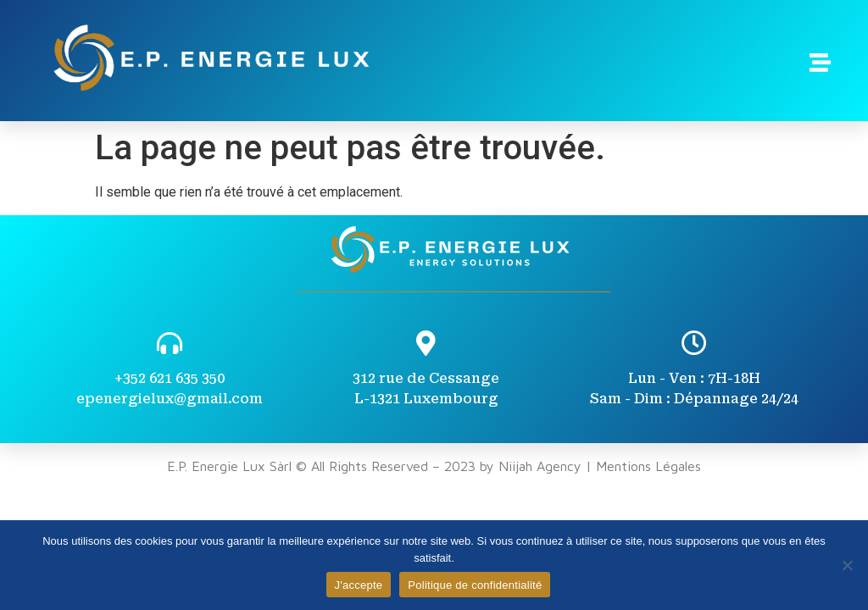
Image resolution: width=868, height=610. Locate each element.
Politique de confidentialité (475, 585)
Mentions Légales (648, 466)
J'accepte (359, 585)
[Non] (847, 565)
